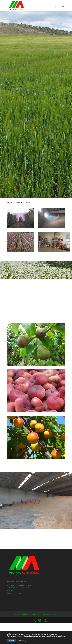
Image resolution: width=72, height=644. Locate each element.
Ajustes (22, 640)
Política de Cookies (49, 614)
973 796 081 (12, 590)
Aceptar (11, 640)
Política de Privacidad (31, 614)
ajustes (63, 636)
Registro (16, 614)
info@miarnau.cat (14, 593)
